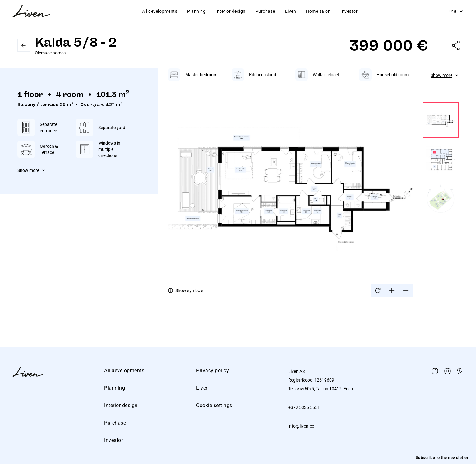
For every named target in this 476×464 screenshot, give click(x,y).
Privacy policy (213, 371)
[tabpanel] (313, 183)
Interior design (231, 11)
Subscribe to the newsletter (442, 458)
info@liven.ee (301, 426)
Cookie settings (214, 405)
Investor (349, 11)
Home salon (318, 11)
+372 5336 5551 (304, 407)
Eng (457, 11)
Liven (291, 11)
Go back (24, 45)
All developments (160, 11)
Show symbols (189, 290)
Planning (196, 11)
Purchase (265, 11)
